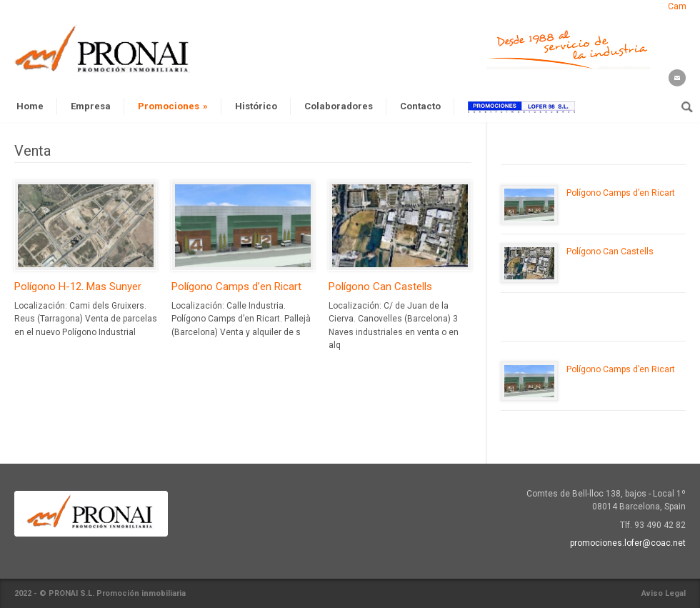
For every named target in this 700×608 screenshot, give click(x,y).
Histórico (256, 106)
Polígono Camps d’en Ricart (236, 286)
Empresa (91, 106)
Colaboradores (339, 106)
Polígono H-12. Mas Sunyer (78, 286)
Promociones (173, 106)
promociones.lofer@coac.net (628, 543)
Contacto (420, 106)
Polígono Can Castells (380, 286)
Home (30, 106)
